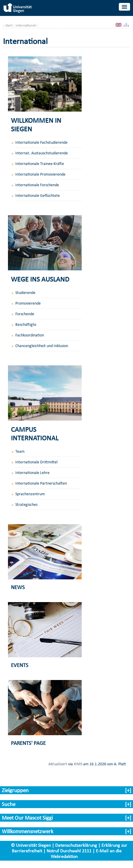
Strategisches (26, 505)
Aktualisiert (58, 764)
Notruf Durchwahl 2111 (69, 851)
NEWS (18, 587)
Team (20, 451)
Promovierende (28, 303)
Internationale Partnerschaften (41, 483)
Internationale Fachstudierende (41, 142)
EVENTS (20, 665)
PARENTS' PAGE (28, 743)
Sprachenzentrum (30, 494)
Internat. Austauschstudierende (42, 153)
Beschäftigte (26, 325)
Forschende (25, 314)
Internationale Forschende (37, 185)
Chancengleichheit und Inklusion (42, 346)
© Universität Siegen (31, 845)
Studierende (25, 293)
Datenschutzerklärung (76, 845)
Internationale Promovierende (40, 174)
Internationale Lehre (32, 473)
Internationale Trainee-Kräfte (40, 164)
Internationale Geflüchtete (38, 196)
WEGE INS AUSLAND (40, 279)
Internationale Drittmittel (36, 462)
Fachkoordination (30, 335)
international (26, 25)
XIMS (78, 764)
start (9, 25)
